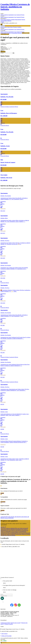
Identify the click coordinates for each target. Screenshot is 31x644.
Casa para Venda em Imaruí (15, 532)
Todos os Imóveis (4, 15)
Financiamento (18, 20)
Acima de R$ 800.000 (9, 518)
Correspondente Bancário (6, 21)
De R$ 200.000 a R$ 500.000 (14, 517)
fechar (3, 26)
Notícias (23, 20)
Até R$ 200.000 (4, 517)
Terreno (23, 15)
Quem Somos (3, 20)
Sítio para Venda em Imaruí (21, 528)
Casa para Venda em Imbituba (7, 528)
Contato (2, 22)
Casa (15, 15)
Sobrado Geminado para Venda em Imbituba (13, 532)
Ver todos (3, 527)
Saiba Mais (3, 502)
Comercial (19, 15)
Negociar (2, 510)
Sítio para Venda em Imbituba (22, 533)
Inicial (2, 27)
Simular (2, 493)
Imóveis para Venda (5, 623)
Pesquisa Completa (11, 20)
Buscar (3, 52)
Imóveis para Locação (15, 623)
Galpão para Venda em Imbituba (8, 535)
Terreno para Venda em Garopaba (22, 534)
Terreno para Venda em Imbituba (14, 529)
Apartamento (11, 15)
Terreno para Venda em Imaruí (11, 531)
